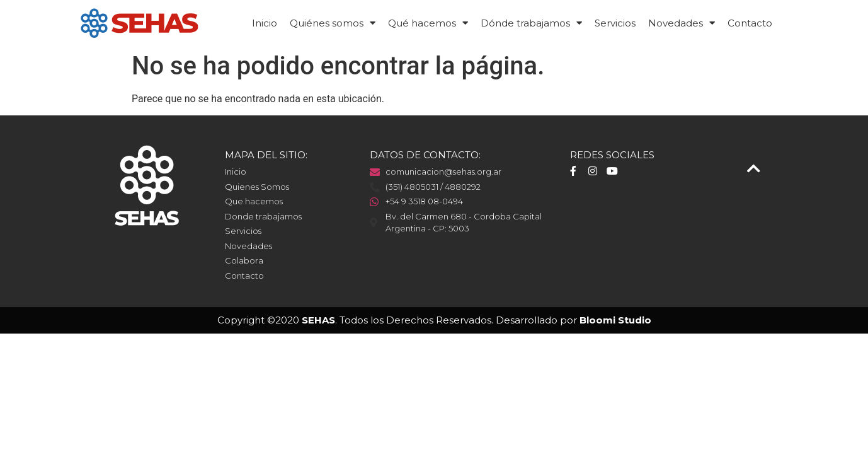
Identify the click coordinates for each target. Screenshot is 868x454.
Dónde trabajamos (531, 23)
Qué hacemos (428, 23)
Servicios (615, 23)
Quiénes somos (333, 23)
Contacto (750, 23)
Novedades (682, 23)
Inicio (265, 23)
